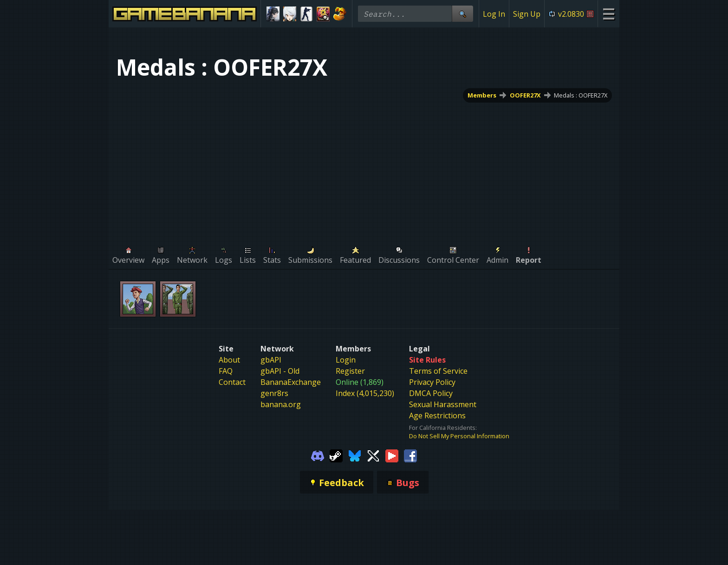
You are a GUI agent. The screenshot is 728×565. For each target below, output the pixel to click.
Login (346, 360)
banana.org (281, 404)
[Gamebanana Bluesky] (355, 455)
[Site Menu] (608, 14)
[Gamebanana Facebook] (410, 455)
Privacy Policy (432, 382)
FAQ (226, 371)
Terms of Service (438, 371)
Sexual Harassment (443, 404)
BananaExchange (291, 382)
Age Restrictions (437, 416)
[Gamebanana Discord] (318, 455)
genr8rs (274, 393)
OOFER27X (525, 95)
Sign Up (527, 14)
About (229, 360)
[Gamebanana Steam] (336, 455)
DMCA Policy (431, 393)
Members (482, 95)
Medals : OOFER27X (581, 95)
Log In (494, 14)
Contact (232, 382)
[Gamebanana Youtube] (392, 455)
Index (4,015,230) (365, 393)
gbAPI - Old (280, 371)
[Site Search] (462, 14)
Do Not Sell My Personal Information (459, 436)
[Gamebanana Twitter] (373, 455)
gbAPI (271, 360)
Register (350, 371)
